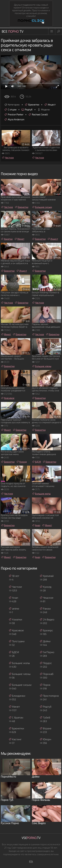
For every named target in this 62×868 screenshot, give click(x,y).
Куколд (21, 462)
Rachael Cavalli (38, 115)
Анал (36, 525)
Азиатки (7, 239)
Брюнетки (32, 105)
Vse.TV (31, 838)
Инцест (50, 105)
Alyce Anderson (14, 119)
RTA (31, 861)
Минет (19, 239)
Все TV (12, 31)
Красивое (8, 398)
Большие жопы (41, 494)
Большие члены (42, 366)
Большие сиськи (42, 207)
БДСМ (36, 462)
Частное (8, 158)
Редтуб (27, 110)
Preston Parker (14, 115)
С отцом (10, 110)
